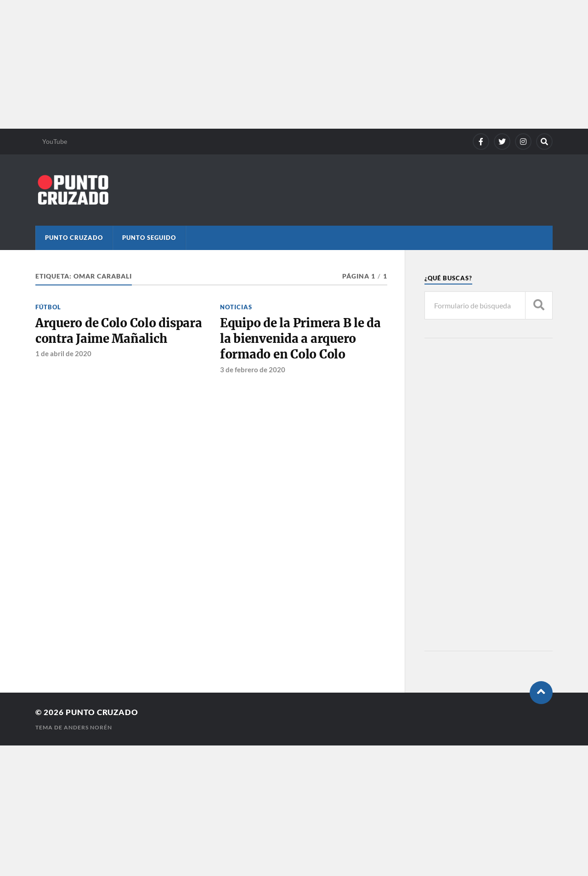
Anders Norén (88, 727)
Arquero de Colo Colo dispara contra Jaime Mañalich (119, 331)
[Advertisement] (276, 64)
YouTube (55, 141)
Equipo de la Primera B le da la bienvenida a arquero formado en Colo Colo (300, 339)
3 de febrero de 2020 (253, 370)
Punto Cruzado (74, 238)
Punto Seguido (149, 238)
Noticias (236, 307)
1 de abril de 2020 (63, 353)
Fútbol (48, 307)
